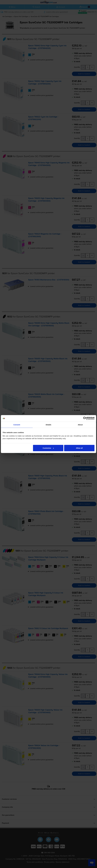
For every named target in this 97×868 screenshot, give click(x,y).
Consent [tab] (17, 425)
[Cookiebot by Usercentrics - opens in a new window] (85, 418)
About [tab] (80, 425)
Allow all (79, 448)
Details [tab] (48, 425)
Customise (48, 448)
